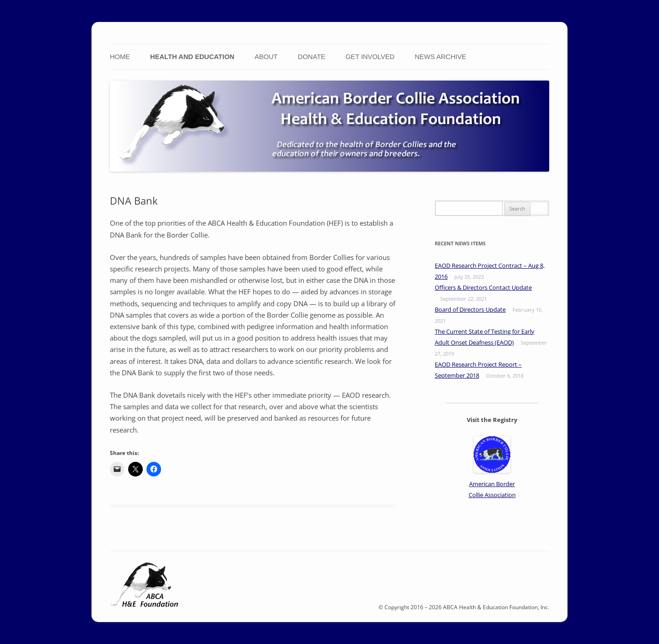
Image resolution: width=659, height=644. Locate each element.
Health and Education (192, 57)
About (266, 57)
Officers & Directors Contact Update (483, 287)
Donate (312, 57)
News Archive (440, 57)
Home (120, 57)
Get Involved (370, 57)
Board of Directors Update (470, 309)
